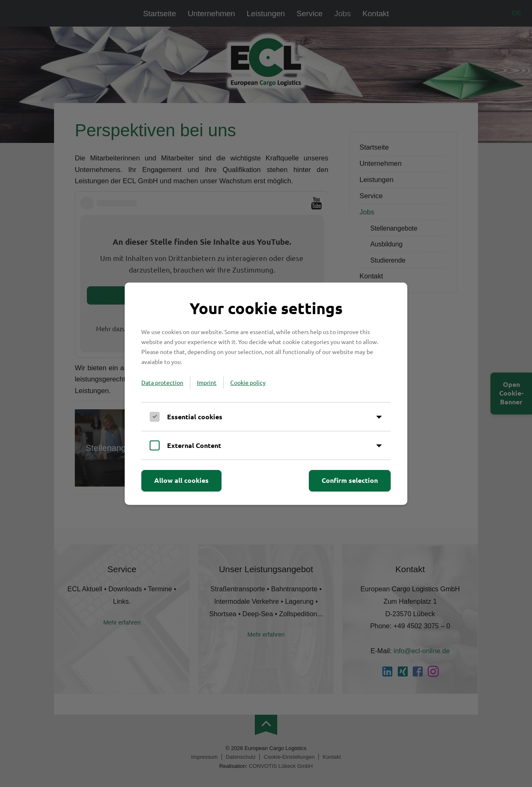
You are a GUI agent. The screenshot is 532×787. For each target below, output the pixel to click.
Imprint (207, 382)
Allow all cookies (181, 480)
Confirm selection (350, 480)
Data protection (162, 382)
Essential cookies (195, 417)
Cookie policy (248, 382)
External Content (194, 445)
